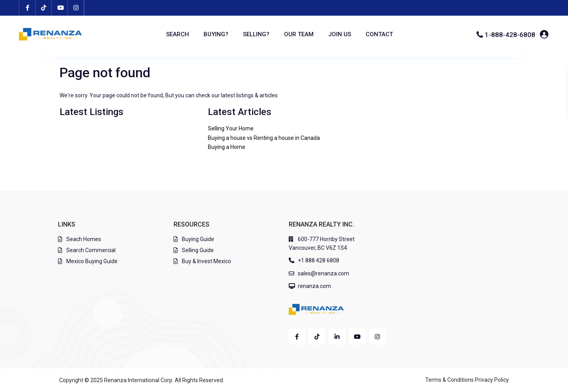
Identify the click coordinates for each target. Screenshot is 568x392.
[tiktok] (44, 8)
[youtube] (60, 8)
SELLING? (256, 34)
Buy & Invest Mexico (206, 261)
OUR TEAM (299, 34)
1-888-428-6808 (510, 35)
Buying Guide (198, 239)
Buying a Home (227, 147)
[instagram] (76, 8)
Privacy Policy (492, 380)
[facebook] (27, 8)
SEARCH (177, 34)
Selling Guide (198, 250)
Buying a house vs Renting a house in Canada (264, 138)
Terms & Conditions (449, 380)
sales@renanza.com (323, 273)
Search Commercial (91, 250)
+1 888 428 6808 (319, 260)
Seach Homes (84, 239)
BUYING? (216, 34)
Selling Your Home (231, 128)
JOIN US (340, 34)
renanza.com (314, 286)
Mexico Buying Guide (92, 261)
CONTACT (379, 34)
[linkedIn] (337, 337)
